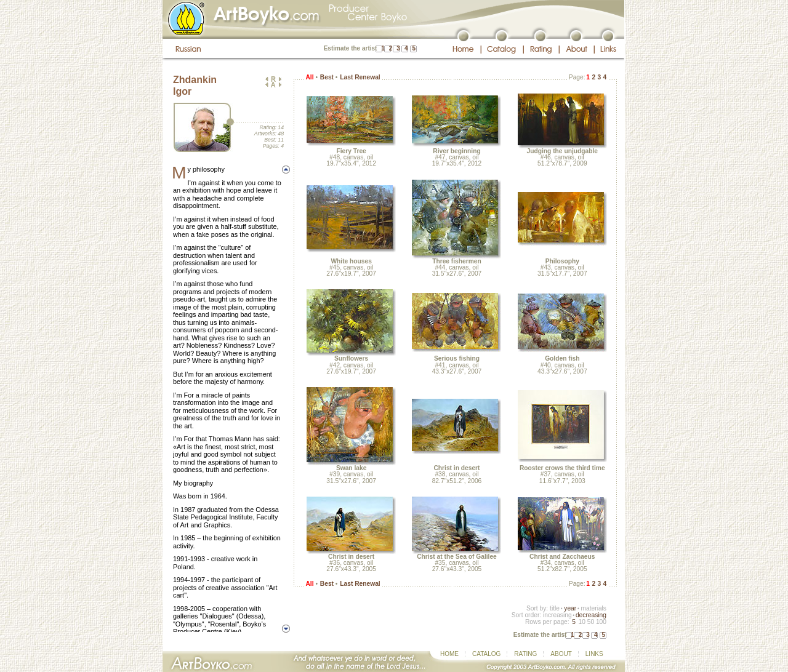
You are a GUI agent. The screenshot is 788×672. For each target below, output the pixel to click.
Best (327, 77)
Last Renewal (360, 77)
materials (593, 608)
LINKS (594, 654)
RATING (525, 654)
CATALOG (486, 654)
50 (591, 622)
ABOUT (561, 654)
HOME (449, 654)
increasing (557, 615)
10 (581, 622)
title (555, 608)
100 (601, 622)
